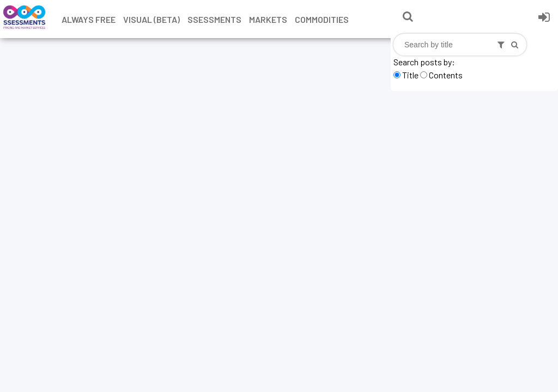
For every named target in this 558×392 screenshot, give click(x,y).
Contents (446, 75)
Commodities (322, 19)
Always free (89, 19)
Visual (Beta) (151, 19)
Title (410, 75)
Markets (268, 19)
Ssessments (214, 19)
